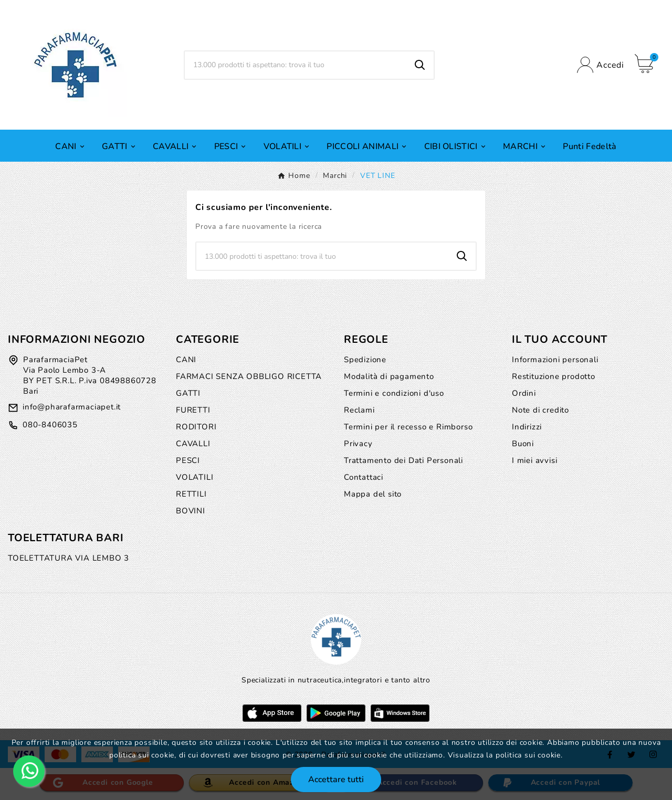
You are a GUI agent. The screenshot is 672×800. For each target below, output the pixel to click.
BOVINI (191, 511)
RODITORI (196, 427)
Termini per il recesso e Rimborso (408, 427)
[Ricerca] (296, 65)
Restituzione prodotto (554, 376)
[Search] (420, 65)
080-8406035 (50, 425)
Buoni (523, 444)
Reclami (359, 410)
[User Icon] (601, 65)
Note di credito (540, 410)
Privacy (358, 444)
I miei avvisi (534, 460)
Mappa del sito (373, 494)
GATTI (188, 393)
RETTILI (191, 494)
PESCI (188, 460)
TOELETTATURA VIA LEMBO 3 (69, 558)
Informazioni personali (555, 360)
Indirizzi (527, 427)
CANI (186, 360)
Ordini (524, 393)
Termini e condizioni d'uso (394, 393)
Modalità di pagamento (389, 376)
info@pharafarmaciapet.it (72, 407)
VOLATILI (195, 477)
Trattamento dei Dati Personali (403, 460)
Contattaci (364, 477)
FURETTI (193, 410)
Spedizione (365, 360)
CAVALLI (193, 444)
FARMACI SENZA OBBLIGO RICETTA (249, 376)
